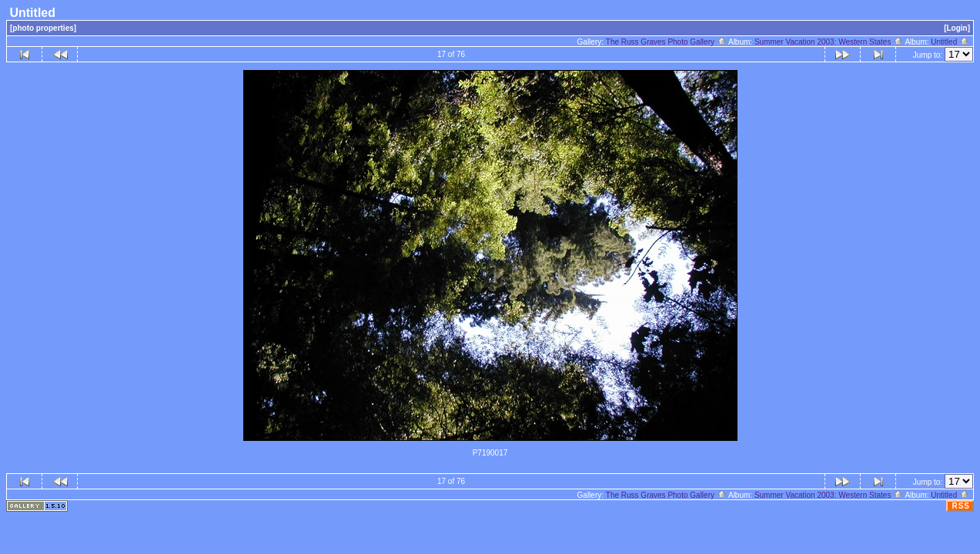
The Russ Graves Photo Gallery (666, 42)
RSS (961, 506)
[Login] (957, 28)
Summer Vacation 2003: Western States (829, 42)
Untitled (950, 42)
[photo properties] (43, 28)
